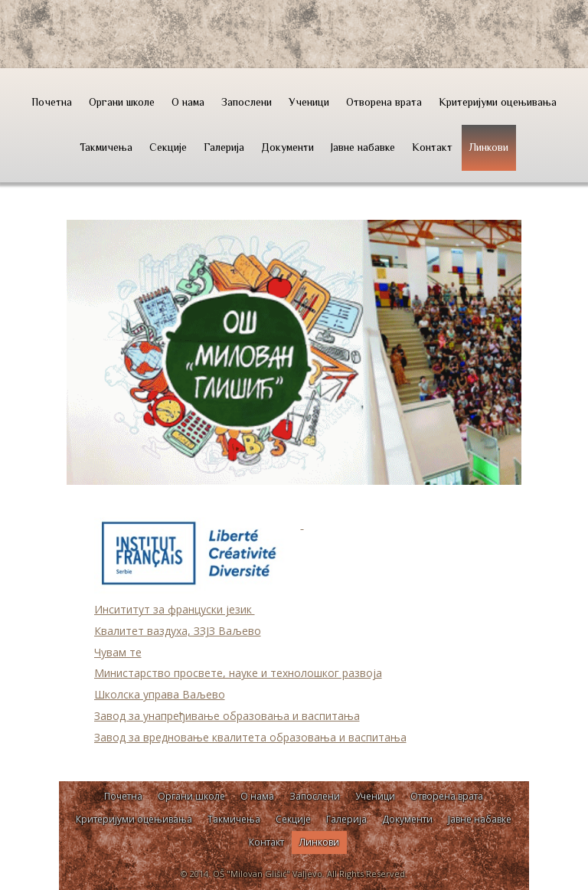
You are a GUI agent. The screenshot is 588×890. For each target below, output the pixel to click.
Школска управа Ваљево (160, 694)
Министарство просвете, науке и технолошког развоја (238, 673)
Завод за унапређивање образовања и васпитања (227, 716)
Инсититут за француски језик (175, 609)
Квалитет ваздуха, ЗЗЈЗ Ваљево (178, 631)
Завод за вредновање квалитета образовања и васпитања (250, 737)
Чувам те (118, 652)
